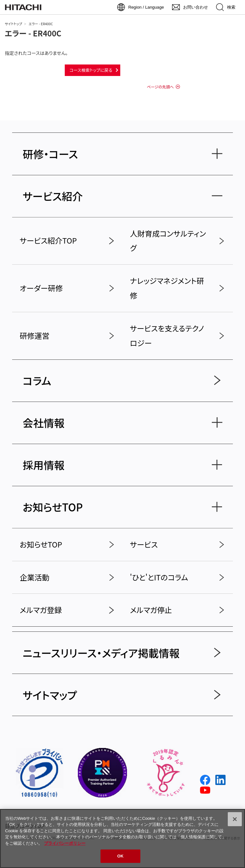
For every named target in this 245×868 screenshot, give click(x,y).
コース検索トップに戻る (91, 70)
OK (121, 856)
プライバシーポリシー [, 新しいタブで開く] (65, 843)
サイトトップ (13, 24)
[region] (122, 838)
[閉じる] (235, 819)
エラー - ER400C (33, 33)
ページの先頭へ (160, 87)
